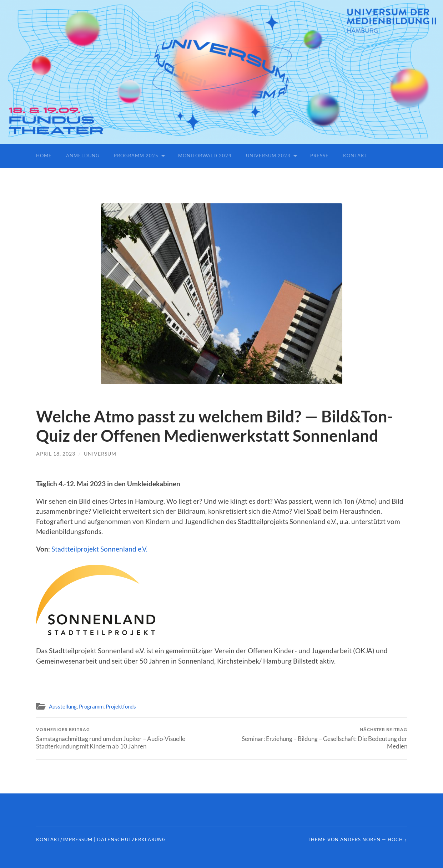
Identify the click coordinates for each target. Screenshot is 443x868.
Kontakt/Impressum (64, 839)
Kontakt (355, 156)
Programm (91, 706)
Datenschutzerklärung (132, 839)
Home (44, 156)
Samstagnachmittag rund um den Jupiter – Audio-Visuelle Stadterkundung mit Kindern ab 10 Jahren (127, 738)
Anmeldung (83, 156)
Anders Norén (360, 839)
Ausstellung (63, 706)
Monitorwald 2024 (205, 156)
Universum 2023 (268, 156)
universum (100, 454)
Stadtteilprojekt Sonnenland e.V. (99, 549)
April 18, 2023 (56, 454)
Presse (319, 156)
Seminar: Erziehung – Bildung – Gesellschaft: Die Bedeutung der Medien (316, 738)
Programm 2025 (136, 156)
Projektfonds (121, 706)
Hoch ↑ (397, 839)
